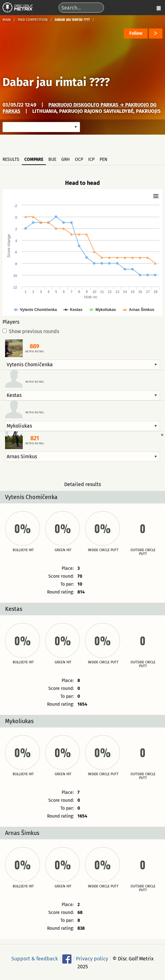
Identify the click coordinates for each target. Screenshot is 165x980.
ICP (91, 159)
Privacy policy (92, 958)
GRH (66, 159)
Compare (34, 159)
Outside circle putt (143, 552)
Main (7, 20)
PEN (104, 159)
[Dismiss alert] (162, 435)
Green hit (63, 550)
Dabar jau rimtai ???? (56, 82)
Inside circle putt (103, 550)
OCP (79, 159)
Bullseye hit (23, 550)
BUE (52, 159)
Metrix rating (34, 352)
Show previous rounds (31, 332)
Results (11, 159)
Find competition (33, 20)
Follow (136, 33)
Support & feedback (35, 958)
